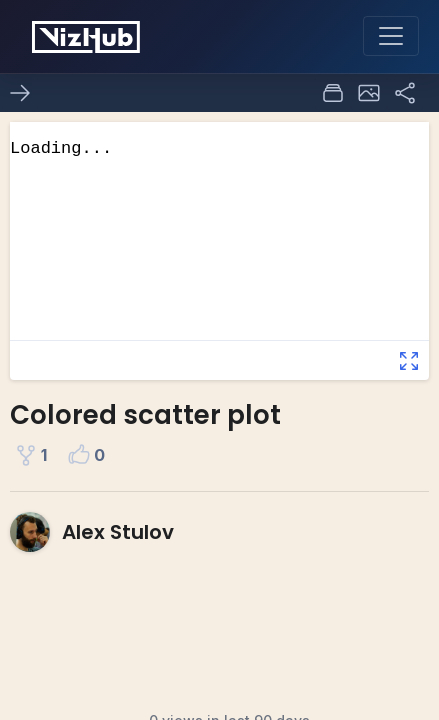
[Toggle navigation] (391, 36)
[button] (369, 93)
